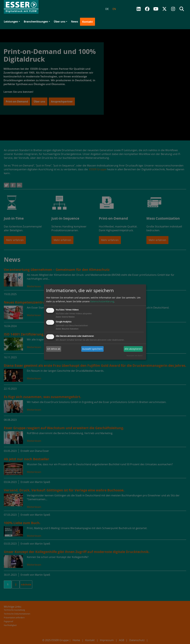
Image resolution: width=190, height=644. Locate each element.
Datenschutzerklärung (102, 301)
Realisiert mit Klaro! (135, 356)
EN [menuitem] (114, 9)
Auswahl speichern (92, 349)
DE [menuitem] (107, 9)
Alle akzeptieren (133, 349)
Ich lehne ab (54, 349)
